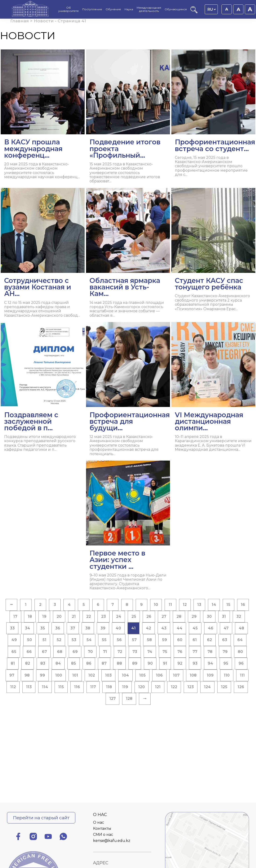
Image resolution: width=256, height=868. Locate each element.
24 (119, 616)
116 (77, 687)
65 (14, 652)
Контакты (102, 828)
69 (75, 652)
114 (45, 687)
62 (209, 640)
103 (108, 675)
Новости (44, 21)
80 (240, 652)
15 (228, 605)
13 (199, 605)
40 (118, 628)
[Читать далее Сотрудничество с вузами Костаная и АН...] (43, 255)
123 (191, 687)
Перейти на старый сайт (41, 818)
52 (59, 640)
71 (105, 652)
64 (240, 640)
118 (109, 687)
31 (224, 616)
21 (74, 616)
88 (119, 663)
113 (29, 687)
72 (120, 652)
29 (194, 616)
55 (104, 640)
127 (112, 699)
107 (176, 675)
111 (242, 675)
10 (156, 605)
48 (241, 628)
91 (165, 663)
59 (164, 640)
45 (195, 628)
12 (185, 605)
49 (14, 640)
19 (44, 616)
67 (44, 652)
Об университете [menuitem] (69, 9)
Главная (20, 21)
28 (179, 616)
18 (30, 616)
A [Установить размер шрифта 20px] (250, 9)
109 (210, 675)
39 (103, 628)
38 (88, 628)
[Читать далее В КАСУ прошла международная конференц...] (43, 116)
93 (195, 663)
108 (193, 675)
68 (60, 652)
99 (42, 675)
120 (142, 687)
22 (89, 616)
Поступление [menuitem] (92, 9)
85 (74, 663)
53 (74, 640)
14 (214, 605)
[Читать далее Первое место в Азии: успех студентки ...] (128, 527)
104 (125, 675)
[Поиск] (194, 12)
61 (195, 640)
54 (89, 640)
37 (73, 628)
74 (150, 652)
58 (149, 640)
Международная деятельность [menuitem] (149, 9)
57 (134, 640)
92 (180, 663)
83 (43, 663)
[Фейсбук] (18, 837)
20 (59, 616)
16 (243, 605)
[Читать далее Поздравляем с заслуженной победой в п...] (43, 389)
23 (104, 616)
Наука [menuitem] (129, 9)
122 (174, 687)
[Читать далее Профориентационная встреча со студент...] (213, 115)
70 (90, 652)
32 (239, 616)
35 (43, 628)
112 (13, 687)
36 (58, 628)
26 (149, 616)
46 (211, 628)
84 (58, 663)
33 (12, 628)
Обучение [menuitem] (113, 9)
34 (28, 628)
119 (125, 687)
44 (180, 628)
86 (89, 663)
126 (241, 687)
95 (226, 663)
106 (159, 675)
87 (104, 663)
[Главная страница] (30, 9)
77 (195, 652)
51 (44, 640)
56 (119, 640)
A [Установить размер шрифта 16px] (227, 9)
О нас (99, 822)
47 (226, 628)
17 (15, 616)
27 (164, 616)
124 (207, 687)
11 (170, 605)
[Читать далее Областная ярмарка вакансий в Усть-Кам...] (128, 255)
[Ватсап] (63, 837)
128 (129, 699)
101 (75, 675)
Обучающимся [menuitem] (176, 9)
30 (209, 616)
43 (164, 628)
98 (27, 675)
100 (59, 675)
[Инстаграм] (33, 837)
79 (225, 652)
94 (210, 663)
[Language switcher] (212, 9)
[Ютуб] (48, 837)
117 (93, 687)
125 (224, 687)
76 (180, 652)
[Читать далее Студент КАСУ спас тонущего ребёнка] (213, 251)
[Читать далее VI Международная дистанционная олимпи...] (213, 389)
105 (142, 675)
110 (227, 675)
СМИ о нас (103, 835)
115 (61, 687)
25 (134, 616)
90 (150, 663)
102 (92, 675)
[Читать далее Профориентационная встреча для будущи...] (128, 391)
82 (28, 663)
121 (158, 687)
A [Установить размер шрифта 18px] (238, 9)
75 (165, 652)
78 (210, 652)
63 (225, 640)
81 (13, 663)
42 (149, 628)
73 (135, 652)
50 (29, 640)
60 (180, 640)
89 (135, 663)
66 (29, 652)
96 (241, 663)
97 (12, 675)
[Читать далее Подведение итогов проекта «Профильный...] (128, 118)
